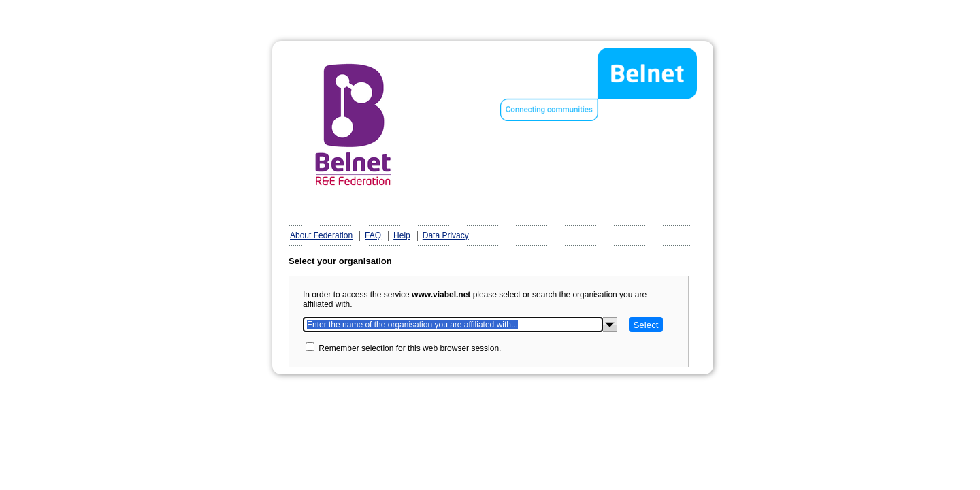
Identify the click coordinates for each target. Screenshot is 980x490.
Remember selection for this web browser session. (410, 348)
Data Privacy (446, 235)
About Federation (321, 235)
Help (402, 235)
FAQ (373, 235)
